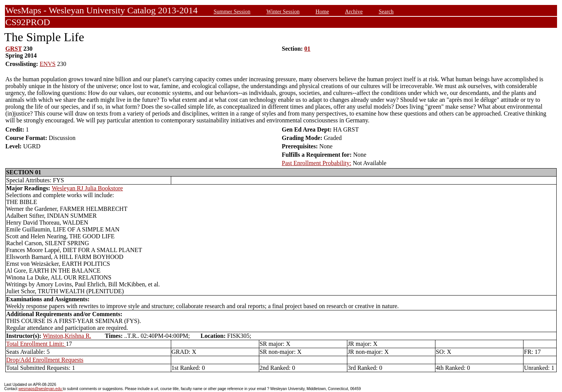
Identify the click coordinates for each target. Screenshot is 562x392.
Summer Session (232, 11)
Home (322, 11)
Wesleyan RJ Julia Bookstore (88, 188)
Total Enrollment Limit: (36, 344)
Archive (354, 11)
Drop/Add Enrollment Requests (45, 360)
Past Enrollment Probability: (316, 163)
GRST (14, 49)
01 (307, 49)
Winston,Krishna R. (67, 336)
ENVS (48, 64)
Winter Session (283, 11)
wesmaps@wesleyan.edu (40, 389)
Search (386, 11)
